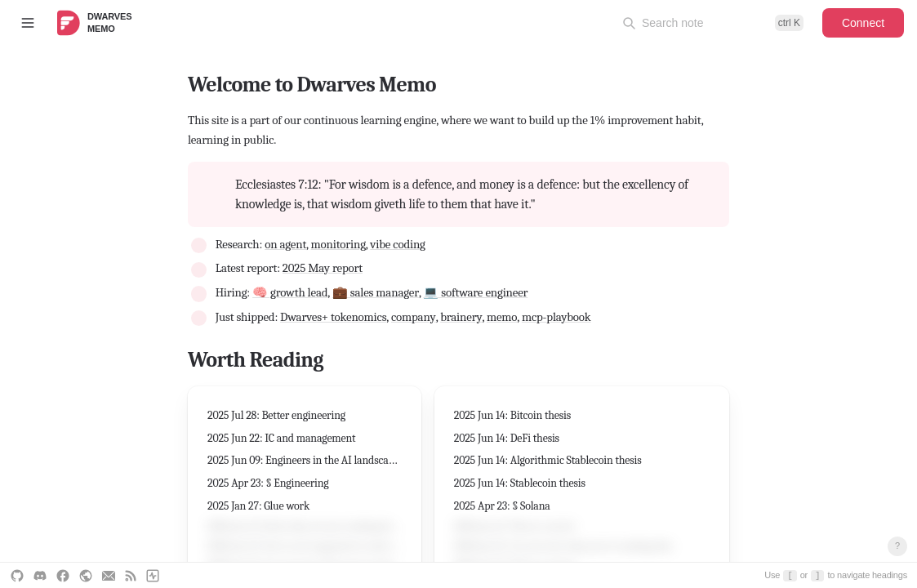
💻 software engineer (475, 292)
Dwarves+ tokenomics (333, 317)
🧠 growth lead (290, 292)
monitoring (338, 244)
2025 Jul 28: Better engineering (276, 415)
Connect (863, 23)
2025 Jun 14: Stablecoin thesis (520, 483)
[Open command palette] (713, 23)
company (414, 317)
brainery (461, 317)
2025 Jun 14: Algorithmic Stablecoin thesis (548, 460)
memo (502, 317)
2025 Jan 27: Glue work (258, 506)
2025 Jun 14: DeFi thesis (507, 438)
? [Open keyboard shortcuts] (897, 546)
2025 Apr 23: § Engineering (268, 483)
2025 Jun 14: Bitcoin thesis (512, 415)
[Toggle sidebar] (28, 23)
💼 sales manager (376, 292)
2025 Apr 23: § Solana (502, 506)
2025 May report (323, 268)
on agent (285, 244)
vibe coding (397, 244)
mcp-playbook (556, 317)
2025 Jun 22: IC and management (281, 438)
